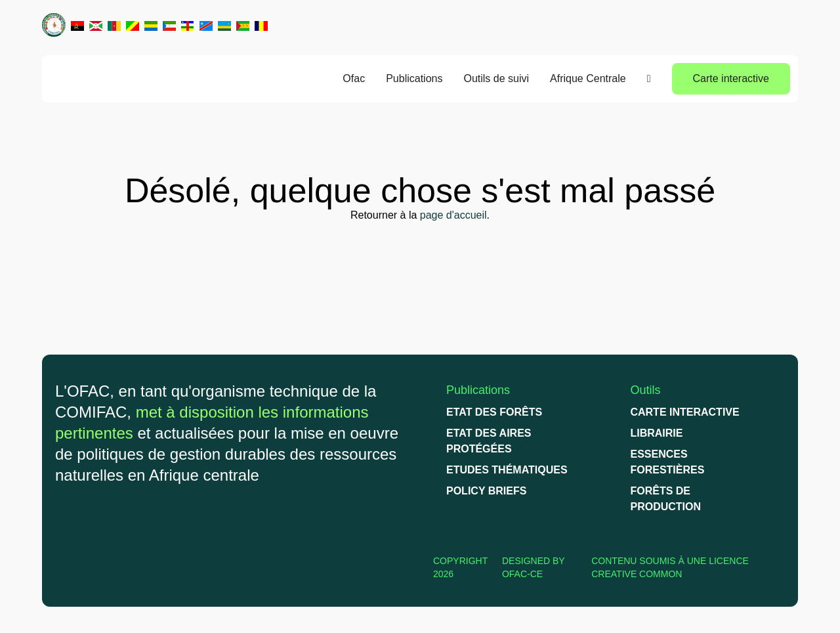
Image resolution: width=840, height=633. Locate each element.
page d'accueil (453, 215)
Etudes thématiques (507, 470)
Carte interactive (731, 78)
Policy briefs (486, 491)
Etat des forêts (494, 412)
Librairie (656, 433)
